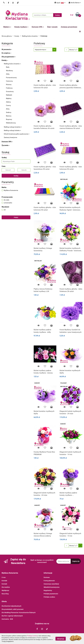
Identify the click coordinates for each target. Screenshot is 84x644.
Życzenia (6, 145)
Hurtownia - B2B (7, 619)
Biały (8, 67)
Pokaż (16, 217)
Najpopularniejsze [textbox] (41, 50)
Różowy (9, 84)
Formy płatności (49, 581)
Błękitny (9, 98)
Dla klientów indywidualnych (11, 606)
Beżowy (9, 116)
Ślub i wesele (52, 27)
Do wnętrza (6, 53)
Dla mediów (6, 587)
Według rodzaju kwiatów (13, 127)
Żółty (8, 74)
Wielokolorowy (11, 123)
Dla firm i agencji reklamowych (12, 616)
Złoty (8, 109)
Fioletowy (9, 88)
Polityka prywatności (51, 594)
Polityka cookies (49, 597)
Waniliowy (9, 71)
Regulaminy (48, 590)
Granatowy (10, 91)
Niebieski (9, 95)
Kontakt (4, 581)
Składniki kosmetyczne (52, 587)
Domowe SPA (38, 27)
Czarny (8, 105)
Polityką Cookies (32, 636)
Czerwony (9, 81)
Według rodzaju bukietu (12, 130)
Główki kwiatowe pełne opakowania (17, 134)
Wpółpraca (5, 590)
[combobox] (45, 50)
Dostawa (47, 577)
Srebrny (9, 112)
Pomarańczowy (11, 78)
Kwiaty (5, 60)
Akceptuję (61, 639)
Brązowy (9, 119)
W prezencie (7, 49)
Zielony (8, 102)
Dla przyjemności (9, 57)
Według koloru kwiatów (12, 64)
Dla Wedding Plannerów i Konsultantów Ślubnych (19, 613)
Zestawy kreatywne (10, 137)
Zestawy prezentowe (69, 27)
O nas (4, 577)
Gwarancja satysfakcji (51, 584)
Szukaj (16, 176)
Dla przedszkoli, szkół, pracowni (13, 609)
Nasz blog (5, 594)
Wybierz (7, 27)
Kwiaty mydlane (21, 27)
